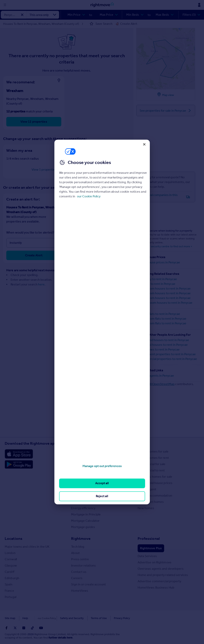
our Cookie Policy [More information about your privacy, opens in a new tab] (89, 196)
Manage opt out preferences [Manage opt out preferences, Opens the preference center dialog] (102, 466)
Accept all (102, 483)
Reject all (102, 496)
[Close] (144, 144)
